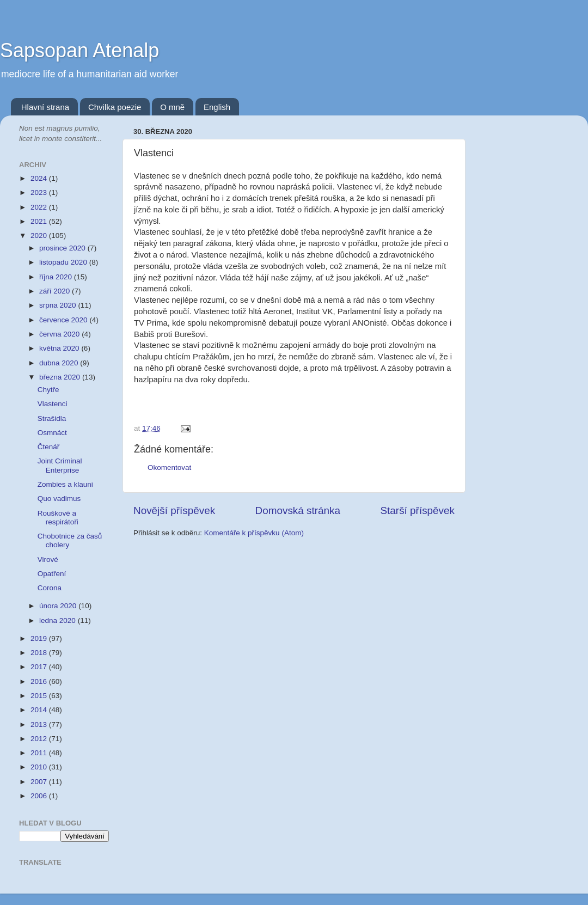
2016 (40, 681)
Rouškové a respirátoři (58, 518)
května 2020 (60, 348)
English (217, 107)
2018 (40, 653)
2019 (40, 638)
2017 (40, 667)
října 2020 (57, 277)
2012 (40, 739)
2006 (40, 796)
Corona (50, 588)
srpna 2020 (59, 305)
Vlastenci (53, 404)
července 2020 (64, 320)
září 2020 (56, 291)
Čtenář (49, 447)
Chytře (48, 390)
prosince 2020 (63, 248)
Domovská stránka (298, 510)
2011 (40, 753)
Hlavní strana (45, 107)
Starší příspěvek (418, 510)
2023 (40, 192)
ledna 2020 (59, 620)
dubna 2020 (60, 363)
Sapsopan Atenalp (79, 50)
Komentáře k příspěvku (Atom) (254, 533)
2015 (40, 696)
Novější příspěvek (174, 510)
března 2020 (61, 377)
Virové (48, 559)
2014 (40, 710)
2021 (40, 221)
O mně (172, 107)
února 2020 (59, 606)
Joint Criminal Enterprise (60, 465)
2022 (40, 207)
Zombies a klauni (65, 484)
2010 (40, 767)
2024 (40, 178)
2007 (40, 782)
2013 (40, 724)
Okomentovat (169, 467)
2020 (40, 236)
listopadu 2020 (64, 262)
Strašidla (52, 418)
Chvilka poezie (115, 107)
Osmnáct (52, 433)
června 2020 (60, 334)
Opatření (52, 574)
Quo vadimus (59, 499)
